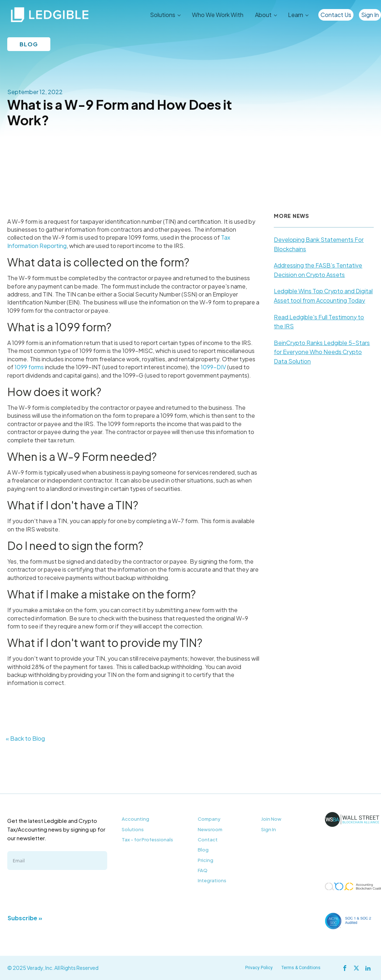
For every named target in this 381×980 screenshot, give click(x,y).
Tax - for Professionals (147, 840)
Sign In (370, 15)
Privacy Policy (259, 968)
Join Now (271, 819)
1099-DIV (213, 367)
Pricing (206, 860)
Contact (208, 840)
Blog (203, 850)
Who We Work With (218, 15)
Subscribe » (25, 918)
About (263, 15)
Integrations (212, 880)
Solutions (163, 15)
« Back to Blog (25, 738)
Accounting (135, 819)
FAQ (203, 870)
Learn (296, 15)
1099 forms (29, 367)
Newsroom (210, 829)
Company (209, 819)
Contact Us (336, 15)
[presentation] (62, 891)
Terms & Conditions (301, 968)
